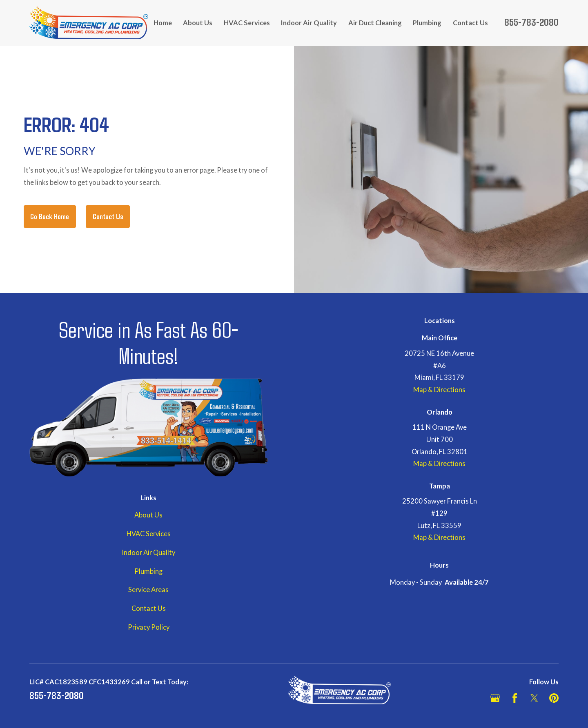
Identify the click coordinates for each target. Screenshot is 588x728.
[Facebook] (515, 698)
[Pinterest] (554, 698)
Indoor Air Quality (148, 553)
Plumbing (148, 571)
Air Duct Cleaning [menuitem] (375, 23)
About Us (148, 515)
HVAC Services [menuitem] (247, 23)
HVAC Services (149, 534)
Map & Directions (439, 390)
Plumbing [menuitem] (427, 23)
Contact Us (108, 216)
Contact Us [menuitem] (470, 23)
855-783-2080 (531, 22)
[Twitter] (534, 698)
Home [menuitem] (163, 23)
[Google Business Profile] (495, 698)
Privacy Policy (149, 627)
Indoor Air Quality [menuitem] (309, 23)
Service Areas (148, 590)
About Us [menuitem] (198, 23)
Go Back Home (50, 216)
